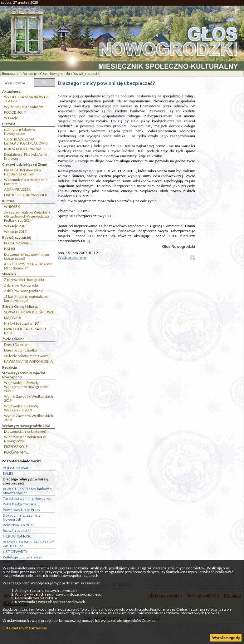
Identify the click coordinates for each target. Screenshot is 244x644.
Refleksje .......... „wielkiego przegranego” (23, 559)
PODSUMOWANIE (18, 243)
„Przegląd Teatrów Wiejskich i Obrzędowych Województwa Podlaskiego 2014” (28, 216)
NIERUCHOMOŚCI (18, 536)
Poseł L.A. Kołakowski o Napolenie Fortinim (22, 172)
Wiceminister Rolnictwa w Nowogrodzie (25, 439)
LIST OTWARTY (15, 551)
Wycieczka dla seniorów (23, 107)
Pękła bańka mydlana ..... (21, 504)
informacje (28, 74)
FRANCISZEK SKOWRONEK (26, 195)
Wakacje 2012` (16, 231)
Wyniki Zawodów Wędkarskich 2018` (29, 418)
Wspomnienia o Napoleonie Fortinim (26, 182)
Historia (9, 124)
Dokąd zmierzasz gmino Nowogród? (22, 517)
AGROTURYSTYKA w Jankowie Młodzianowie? (28, 266)
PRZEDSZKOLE (16, 447)
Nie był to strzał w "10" (22, 323)
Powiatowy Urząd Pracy (22, 510)
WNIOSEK (12, 206)
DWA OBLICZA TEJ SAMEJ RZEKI (25, 331)
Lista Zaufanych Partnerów (25, 628)
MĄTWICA (13, 318)
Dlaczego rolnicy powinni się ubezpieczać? (27, 256)
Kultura (8, 201)
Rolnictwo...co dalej (18, 525)
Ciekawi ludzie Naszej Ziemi (24, 164)
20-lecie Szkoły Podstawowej (27, 356)
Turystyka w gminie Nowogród (27, 498)
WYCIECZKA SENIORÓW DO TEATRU (27, 99)
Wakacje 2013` (16, 226)
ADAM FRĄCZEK (17, 189)
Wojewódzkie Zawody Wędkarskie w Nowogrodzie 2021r (26, 387)
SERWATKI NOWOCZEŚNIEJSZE (29, 312)
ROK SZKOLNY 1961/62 (22, 149)
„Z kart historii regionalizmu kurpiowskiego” (26, 298)
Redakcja (10, 367)
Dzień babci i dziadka (20, 350)
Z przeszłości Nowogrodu (24, 280)
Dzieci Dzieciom (17, 344)
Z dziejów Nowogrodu (21, 285)
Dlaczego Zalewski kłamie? (25, 431)
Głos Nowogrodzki (55, 74)
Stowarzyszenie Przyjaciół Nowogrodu (24, 375)
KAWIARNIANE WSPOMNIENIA (29, 361)
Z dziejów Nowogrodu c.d (24, 291)
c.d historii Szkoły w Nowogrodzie (20, 131)
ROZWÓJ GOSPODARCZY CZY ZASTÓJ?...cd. (28, 544)
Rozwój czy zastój (87, 74)
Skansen (9, 274)
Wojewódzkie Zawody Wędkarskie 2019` (21, 408)
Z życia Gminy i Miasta (20, 306)
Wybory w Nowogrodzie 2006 (26, 426)
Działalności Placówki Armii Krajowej (26, 156)
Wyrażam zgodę (226, 638)
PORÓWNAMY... (17, 452)
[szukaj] (15, 83)
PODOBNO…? (15, 112)
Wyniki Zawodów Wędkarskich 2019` (29, 398)
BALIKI (10, 249)
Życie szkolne (13, 339)
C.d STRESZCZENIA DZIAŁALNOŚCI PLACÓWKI (26, 141)
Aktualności (12, 91)
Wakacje (11, 118)
